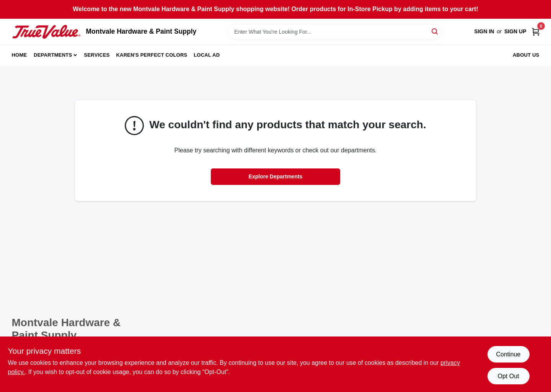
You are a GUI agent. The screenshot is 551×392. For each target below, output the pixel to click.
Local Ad (207, 55)
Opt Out (508, 376)
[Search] (435, 31)
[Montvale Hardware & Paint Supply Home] (46, 32)
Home (20, 55)
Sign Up (515, 31)
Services (97, 55)
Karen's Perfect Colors (152, 55)
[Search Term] (335, 32)
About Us (526, 55)
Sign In (484, 31)
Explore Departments (276, 176)
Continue (508, 354)
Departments (53, 55)
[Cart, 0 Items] (536, 32)
